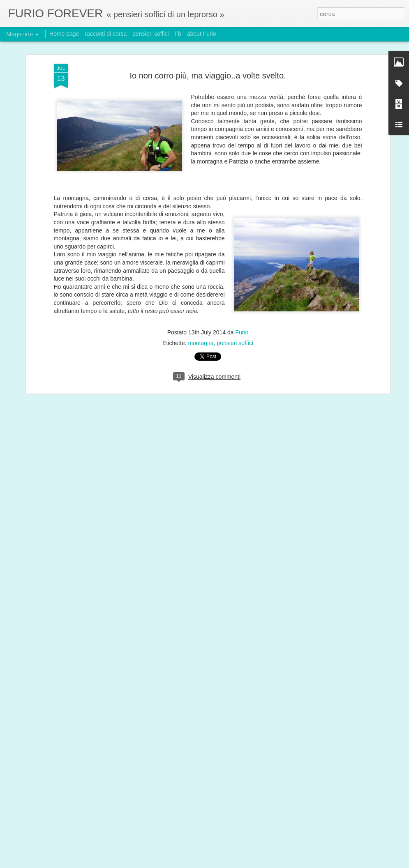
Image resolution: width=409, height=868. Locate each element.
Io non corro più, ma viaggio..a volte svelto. (208, 53)
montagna (201, 320)
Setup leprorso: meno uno (165, 859)
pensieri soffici (235, 320)
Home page (64, 34)
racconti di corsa (106, 34)
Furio (242, 309)
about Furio (202, 34)
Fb (178, 34)
